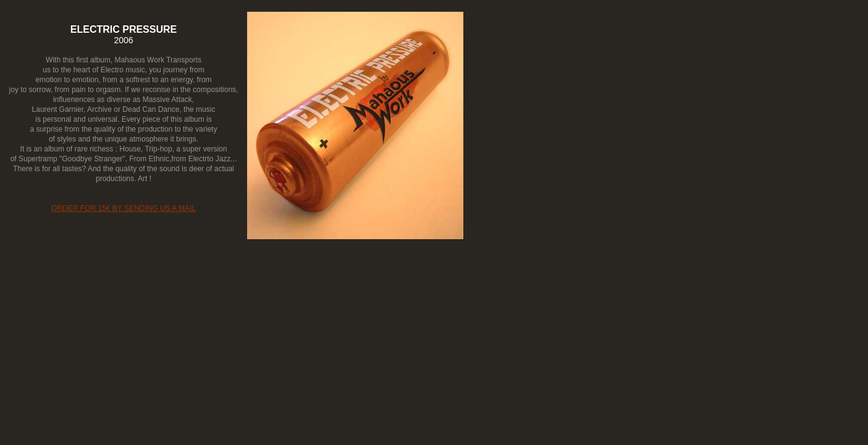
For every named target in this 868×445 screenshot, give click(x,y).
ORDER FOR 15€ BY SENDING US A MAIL (124, 208)
